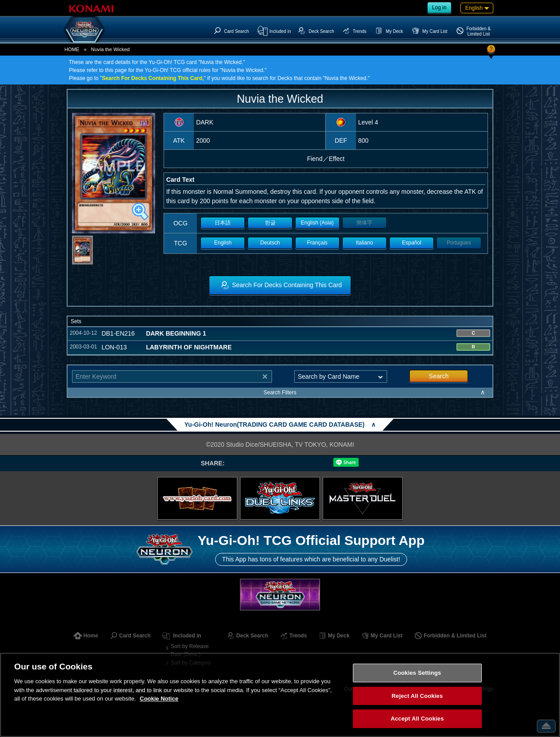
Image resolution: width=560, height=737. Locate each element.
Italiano (365, 243)
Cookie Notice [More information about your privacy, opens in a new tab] (159, 699)
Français (317, 243)
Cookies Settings (417, 673)
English (223, 243)
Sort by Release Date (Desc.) (190, 650)
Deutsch (270, 243)
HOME (72, 49)
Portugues (459, 243)
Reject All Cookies (417, 696)
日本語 (223, 223)
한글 (270, 223)
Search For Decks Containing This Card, (153, 78)
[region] (280, 695)
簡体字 (364, 223)
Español (412, 243)
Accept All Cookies (417, 719)
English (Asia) (317, 223)
